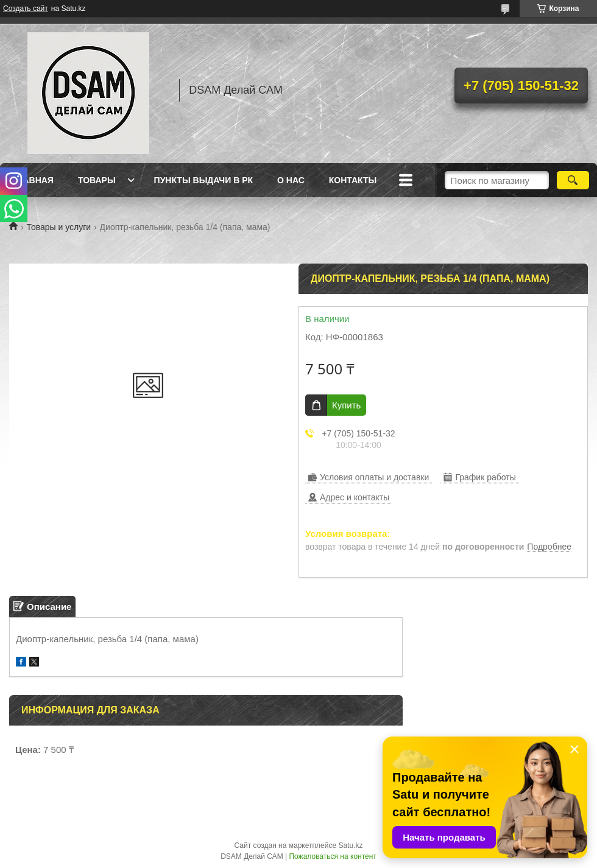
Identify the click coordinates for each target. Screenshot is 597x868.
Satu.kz (350, 845)
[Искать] (573, 180)
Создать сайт (26, 9)
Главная (33, 180)
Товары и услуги (58, 227)
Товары (97, 180)
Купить (346, 405)
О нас (291, 180)
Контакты (353, 180)
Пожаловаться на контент (332, 856)
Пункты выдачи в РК (203, 180)
